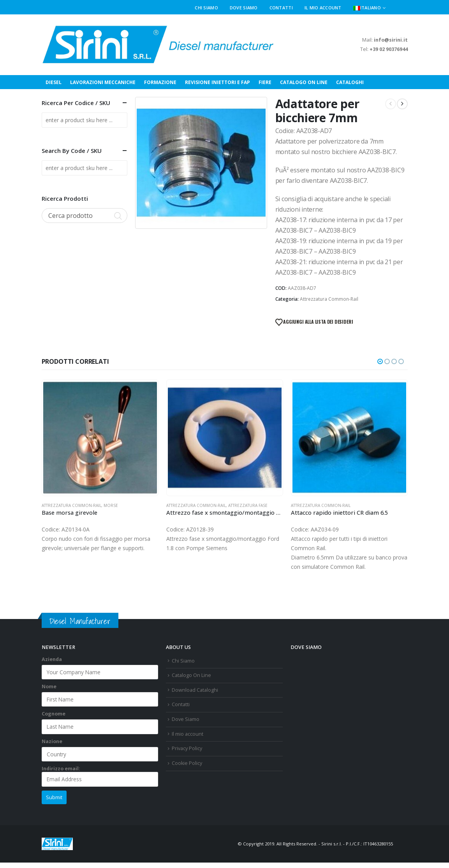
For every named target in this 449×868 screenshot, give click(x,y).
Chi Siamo (206, 8)
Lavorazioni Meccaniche (103, 82)
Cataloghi (350, 82)
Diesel (54, 82)
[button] (404, 8)
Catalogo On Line (304, 82)
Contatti (281, 8)
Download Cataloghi (195, 690)
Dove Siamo (244, 8)
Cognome (54, 714)
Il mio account (323, 8)
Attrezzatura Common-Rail (329, 299)
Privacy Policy (187, 748)
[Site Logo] (158, 45)
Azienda (52, 659)
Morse (111, 505)
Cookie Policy (187, 763)
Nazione (52, 741)
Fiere (265, 82)
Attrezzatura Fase (248, 505)
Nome (49, 687)
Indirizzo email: (100, 776)
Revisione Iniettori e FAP (217, 82)
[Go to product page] (100, 438)
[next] (402, 104)
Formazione (160, 82)
